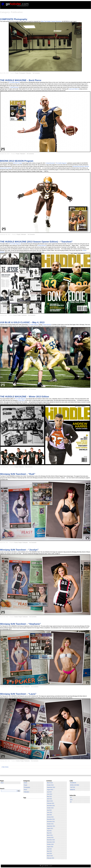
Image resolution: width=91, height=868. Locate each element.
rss (71, 797)
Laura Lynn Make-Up (74, 89)
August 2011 (50, 828)
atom (71, 800)
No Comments (36, 73)
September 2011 (51, 826)
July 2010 (49, 849)
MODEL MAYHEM (75, 785)
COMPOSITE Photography (14, 19)
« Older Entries (5, 767)
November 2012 (51, 806)
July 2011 (49, 831)
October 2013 (50, 785)
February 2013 (50, 803)
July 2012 (49, 810)
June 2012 (49, 812)
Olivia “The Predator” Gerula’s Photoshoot (51, 21)
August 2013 (50, 790)
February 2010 (50, 858)
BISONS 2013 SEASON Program (17, 161)
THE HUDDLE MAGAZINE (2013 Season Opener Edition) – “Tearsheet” (36, 242)
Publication (28, 73)
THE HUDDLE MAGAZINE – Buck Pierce (21, 80)
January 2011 (50, 838)
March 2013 (50, 801)
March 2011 (50, 835)
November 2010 (51, 842)
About (2, 783)
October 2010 (50, 844)
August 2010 (50, 847)
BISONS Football (17, 163)
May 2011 (49, 833)
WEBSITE (73, 790)
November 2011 (51, 822)
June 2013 (49, 794)
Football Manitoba (14, 87)
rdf (71, 802)
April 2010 (49, 853)
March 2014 (50, 783)
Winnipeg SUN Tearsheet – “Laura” (18, 694)
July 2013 (49, 792)
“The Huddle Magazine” (61, 163)
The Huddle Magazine (14, 82)
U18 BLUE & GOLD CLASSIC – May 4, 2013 (22, 322)
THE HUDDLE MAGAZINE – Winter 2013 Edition (25, 397)
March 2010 (50, 856)
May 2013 (49, 796)
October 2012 (50, 808)
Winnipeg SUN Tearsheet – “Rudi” (18, 474)
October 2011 (50, 824)
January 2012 (50, 817)
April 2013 (49, 799)
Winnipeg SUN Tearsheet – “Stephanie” (20, 624)
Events (15, 315)
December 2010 (51, 840)
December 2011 (51, 819)
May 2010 (49, 851)
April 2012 (49, 815)
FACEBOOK (73, 783)
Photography (22, 73)
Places (25, 790)
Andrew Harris (21, 400)
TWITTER (73, 787)
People (17, 73)
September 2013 (51, 787)
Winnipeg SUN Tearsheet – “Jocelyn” (19, 550)
